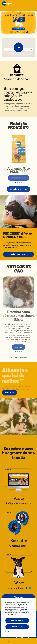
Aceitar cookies (17, 620)
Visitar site (19, 597)
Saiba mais (9, 393)
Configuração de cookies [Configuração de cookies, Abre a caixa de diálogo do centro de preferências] (14, 632)
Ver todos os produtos (18, 190)
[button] (18, 31)
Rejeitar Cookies (17, 627)
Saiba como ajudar (18, 254)
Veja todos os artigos (19, 358)
